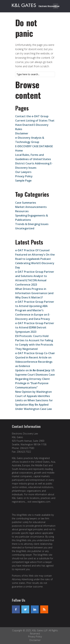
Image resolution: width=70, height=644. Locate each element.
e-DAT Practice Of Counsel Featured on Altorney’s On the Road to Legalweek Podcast (35, 255)
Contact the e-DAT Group (32, 116)
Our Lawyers (23, 172)
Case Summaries (26, 203)
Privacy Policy (24, 176)
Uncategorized (25, 228)
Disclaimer (22, 133)
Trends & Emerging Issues (32, 224)
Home (19, 151)
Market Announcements (31, 207)
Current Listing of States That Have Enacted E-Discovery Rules (35, 125)
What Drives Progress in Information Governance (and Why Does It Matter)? (34, 293)
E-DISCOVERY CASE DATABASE (34, 146)
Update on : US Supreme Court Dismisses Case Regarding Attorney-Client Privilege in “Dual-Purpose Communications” (35, 379)
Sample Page (23, 181)
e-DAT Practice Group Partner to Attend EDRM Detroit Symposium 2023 (35, 327)
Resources (22, 211)
